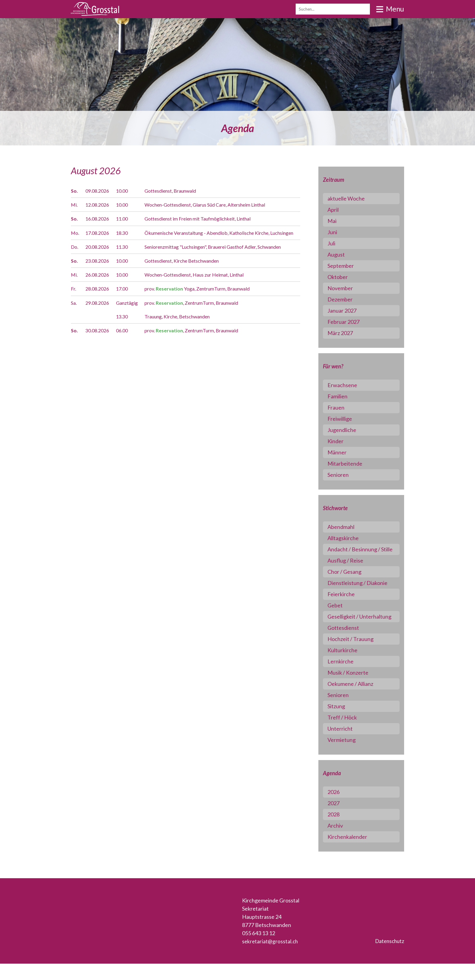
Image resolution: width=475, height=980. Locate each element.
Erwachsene (348, 385)
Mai (338, 221)
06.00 (126, 345)
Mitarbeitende (351, 463)
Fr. (74, 304)
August (342, 254)
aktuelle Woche (352, 198)
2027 (339, 819)
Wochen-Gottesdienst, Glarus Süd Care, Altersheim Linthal (219, 204)
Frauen (342, 407)
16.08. (100, 218)
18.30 (126, 233)
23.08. (100, 276)
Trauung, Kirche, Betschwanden (188, 331)
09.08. (100, 191)
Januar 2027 (348, 311)
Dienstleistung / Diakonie (363, 591)
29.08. (100, 318)
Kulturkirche (348, 666)
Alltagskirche (349, 538)
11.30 (126, 254)
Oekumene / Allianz (356, 700)
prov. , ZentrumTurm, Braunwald (203, 318)
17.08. (100, 233)
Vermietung (347, 756)
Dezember (346, 299)
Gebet (341, 613)
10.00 (126, 191)
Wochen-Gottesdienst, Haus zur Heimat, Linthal (206, 290)
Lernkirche (346, 678)
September (346, 266)
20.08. (100, 254)
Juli (337, 243)
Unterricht (346, 745)
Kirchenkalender (353, 853)
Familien (343, 396)
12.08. (100, 204)
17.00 (126, 304)
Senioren (344, 475)
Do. (75, 254)
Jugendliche (348, 430)
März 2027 (346, 333)
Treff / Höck (348, 734)
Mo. (76, 233)
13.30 (126, 331)
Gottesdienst (349, 644)
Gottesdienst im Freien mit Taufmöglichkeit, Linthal (209, 218)
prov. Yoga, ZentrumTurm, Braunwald (209, 304)
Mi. (75, 204)
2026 (339, 808)
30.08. (100, 345)
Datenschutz (389, 958)
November (346, 288)
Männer (343, 452)
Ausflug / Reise (351, 569)
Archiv (341, 842)
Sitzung (342, 723)
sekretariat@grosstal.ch (271, 958)
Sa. (74, 318)
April (339, 210)
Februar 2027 (349, 322)
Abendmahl (347, 527)
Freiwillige (345, 419)
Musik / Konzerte (354, 689)
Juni (338, 232)
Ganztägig (131, 318)
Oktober (343, 277)
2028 (339, 831)
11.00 (126, 218)
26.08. (100, 290)
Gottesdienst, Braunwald (179, 191)
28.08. (100, 304)
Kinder (341, 441)
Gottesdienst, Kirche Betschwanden (193, 276)
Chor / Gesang (350, 580)
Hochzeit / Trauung (356, 655)
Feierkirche (347, 602)
